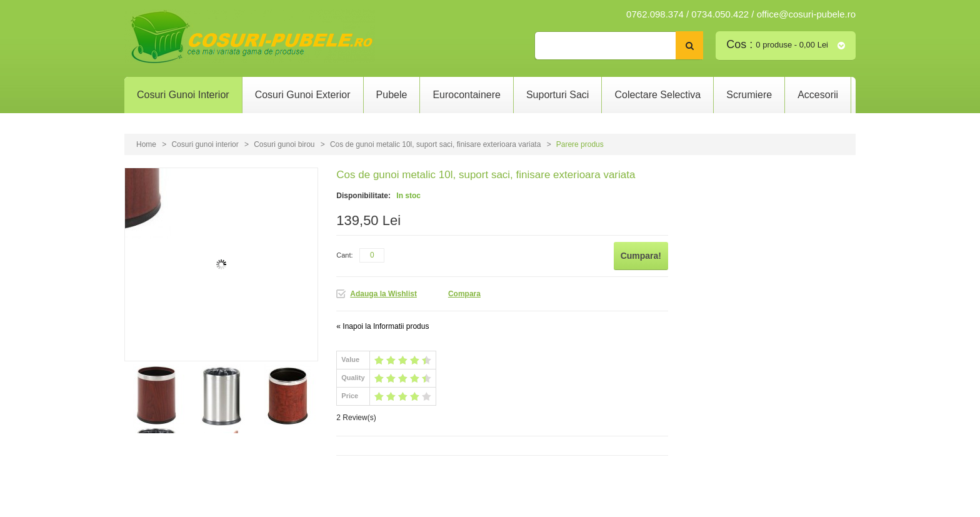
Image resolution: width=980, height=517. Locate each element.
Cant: (344, 255)
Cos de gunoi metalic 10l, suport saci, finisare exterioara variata (437, 144)
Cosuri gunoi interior (205, 144)
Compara (464, 294)
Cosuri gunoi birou (284, 144)
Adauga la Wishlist (383, 294)
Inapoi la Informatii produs (382, 326)
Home (146, 144)
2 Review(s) (356, 418)
